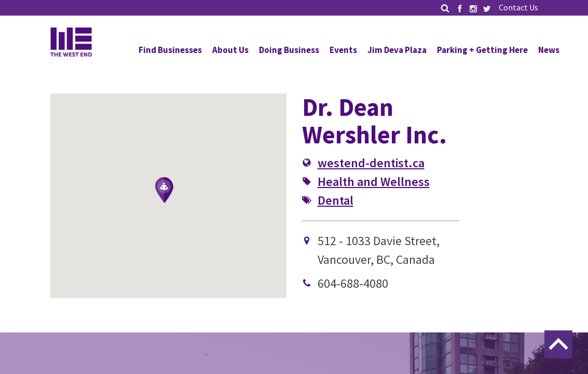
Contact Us (518, 7)
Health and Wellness (374, 182)
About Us (230, 50)
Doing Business (289, 50)
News (549, 50)
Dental (336, 200)
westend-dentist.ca (371, 163)
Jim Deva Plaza (397, 50)
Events (343, 50)
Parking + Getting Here (482, 50)
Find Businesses (170, 50)
